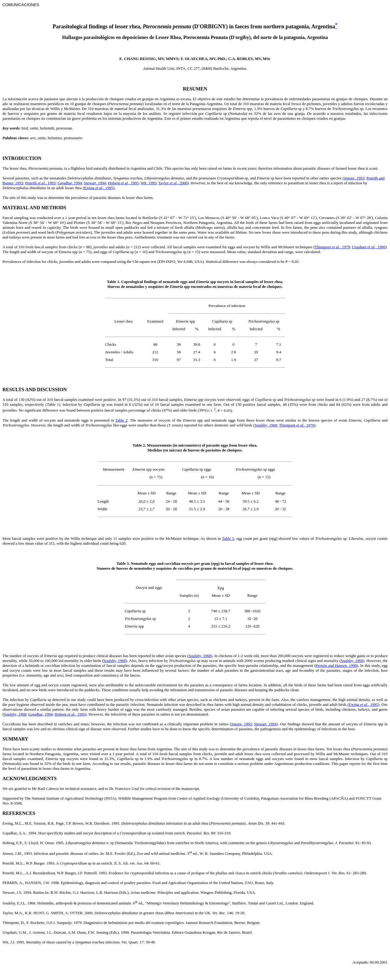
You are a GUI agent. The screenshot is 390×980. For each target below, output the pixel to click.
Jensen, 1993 (354, 178)
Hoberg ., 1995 (124, 183)
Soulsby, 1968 (266, 425)
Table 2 (122, 420)
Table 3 (228, 538)
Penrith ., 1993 (40, 183)
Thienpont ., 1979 (332, 247)
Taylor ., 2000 (173, 183)
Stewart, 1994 (95, 183)
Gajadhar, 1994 (70, 183)
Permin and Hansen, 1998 (336, 665)
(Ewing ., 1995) (98, 188)
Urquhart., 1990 (369, 247)
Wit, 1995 (149, 183)
